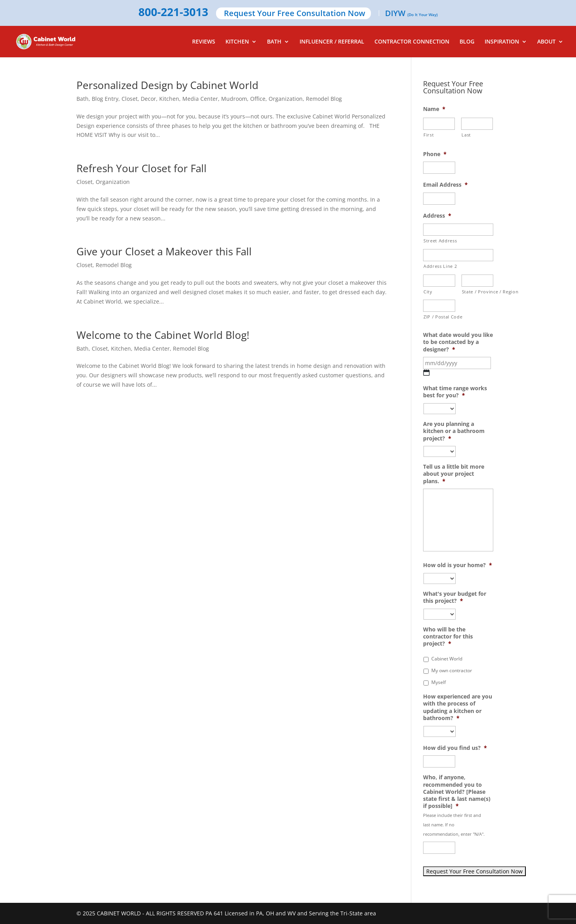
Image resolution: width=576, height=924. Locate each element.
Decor (148, 99)
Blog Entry (105, 99)
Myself (439, 682)
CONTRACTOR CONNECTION (412, 42)
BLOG (467, 42)
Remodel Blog (324, 99)
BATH (274, 42)
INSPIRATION (502, 42)
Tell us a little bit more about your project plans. (454, 474)
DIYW (411, 14)
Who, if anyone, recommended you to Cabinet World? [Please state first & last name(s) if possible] (457, 792)
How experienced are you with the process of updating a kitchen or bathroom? (458, 707)
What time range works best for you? (455, 392)
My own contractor (452, 670)
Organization (286, 99)
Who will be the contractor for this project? (448, 637)
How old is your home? (458, 565)
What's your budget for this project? (455, 597)
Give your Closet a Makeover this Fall (164, 251)
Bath (83, 99)
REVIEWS (204, 42)
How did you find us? (455, 748)
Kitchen (169, 99)
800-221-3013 (173, 13)
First (429, 135)
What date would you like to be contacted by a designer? (458, 342)
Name (434, 109)
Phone (435, 154)
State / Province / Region (478, 292)
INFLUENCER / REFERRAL (332, 42)
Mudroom (234, 99)
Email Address (445, 185)
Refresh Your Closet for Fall (142, 168)
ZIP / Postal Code (439, 317)
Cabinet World (447, 659)
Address (437, 216)
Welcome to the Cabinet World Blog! (163, 335)
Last (466, 135)
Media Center (200, 99)
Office (258, 99)
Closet (130, 99)
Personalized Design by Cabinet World (167, 85)
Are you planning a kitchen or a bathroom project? (454, 431)
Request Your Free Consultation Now (294, 14)
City (428, 292)
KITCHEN (237, 42)
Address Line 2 (440, 266)
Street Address (440, 241)
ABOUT (546, 42)
